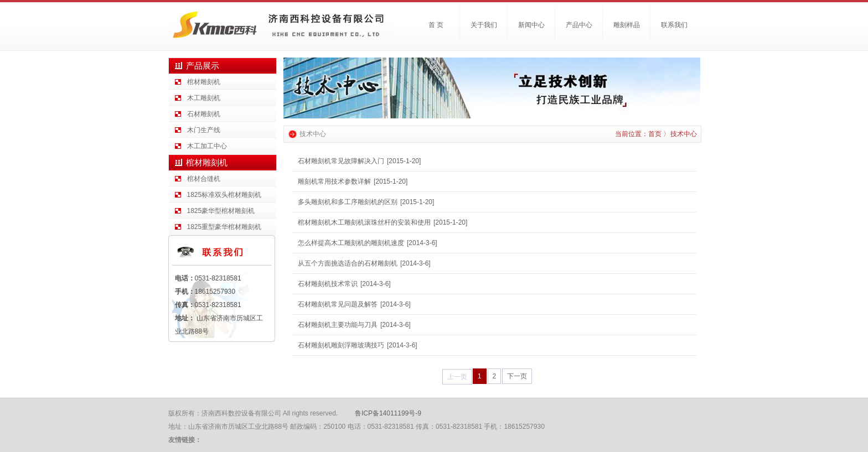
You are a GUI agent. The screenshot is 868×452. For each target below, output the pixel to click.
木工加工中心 (207, 146)
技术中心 (684, 134)
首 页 (436, 25)
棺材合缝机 (204, 179)
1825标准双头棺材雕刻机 (224, 195)
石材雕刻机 (204, 114)
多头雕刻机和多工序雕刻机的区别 (348, 202)
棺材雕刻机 (204, 82)
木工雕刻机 (204, 98)
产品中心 (579, 25)
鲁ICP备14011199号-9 (388, 413)
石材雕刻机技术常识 (328, 284)
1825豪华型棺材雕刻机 (221, 211)
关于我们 (484, 25)
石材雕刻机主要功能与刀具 (338, 325)
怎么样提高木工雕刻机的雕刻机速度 (351, 243)
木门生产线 (204, 130)
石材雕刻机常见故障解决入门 (341, 161)
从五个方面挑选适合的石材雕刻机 (348, 263)
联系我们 (674, 25)
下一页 (517, 376)
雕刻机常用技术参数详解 (334, 181)
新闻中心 (531, 25)
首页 (655, 134)
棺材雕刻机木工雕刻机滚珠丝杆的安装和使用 (364, 222)
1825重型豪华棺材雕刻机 (224, 227)
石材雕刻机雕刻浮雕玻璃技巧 (341, 345)
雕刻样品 (627, 25)
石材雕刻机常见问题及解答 (338, 304)
